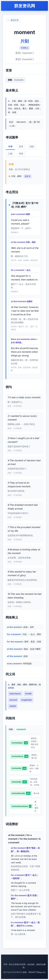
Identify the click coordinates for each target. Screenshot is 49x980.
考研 (21, 154)
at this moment (15, 649)
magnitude (27, 700)
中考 (10, 147)
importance (15, 694)
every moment (15, 664)
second (13, 700)
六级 (10, 154)
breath (28, 694)
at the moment (15, 627)
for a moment (14, 634)
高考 (21, 147)
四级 (32, 147)
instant (13, 706)
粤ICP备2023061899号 (13, 972)
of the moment (15, 656)
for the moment (15, 642)
